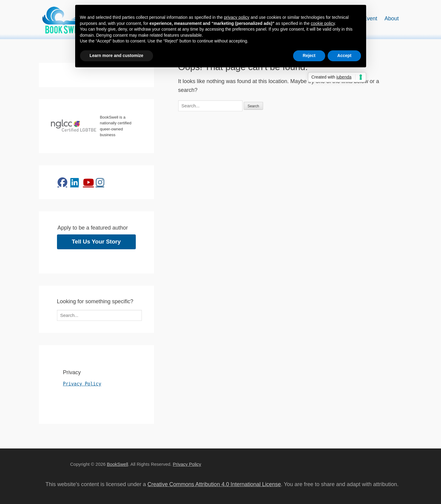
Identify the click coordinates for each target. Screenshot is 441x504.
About (391, 18)
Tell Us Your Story (96, 242)
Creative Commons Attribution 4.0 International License (214, 484)
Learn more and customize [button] (117, 55)
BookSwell (118, 464)
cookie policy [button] (323, 23)
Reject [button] (309, 55)
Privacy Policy (82, 384)
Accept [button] (344, 55)
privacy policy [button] (237, 17)
